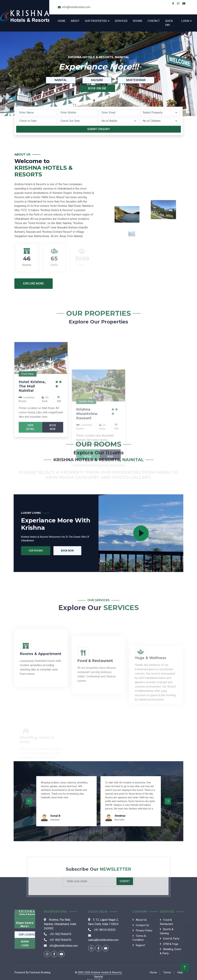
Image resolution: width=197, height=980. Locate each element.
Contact (154, 21)
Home (62, 21)
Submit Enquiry (99, 129)
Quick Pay (169, 23)
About (75, 21)
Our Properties (96, 21)
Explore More (34, 284)
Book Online (97, 88)
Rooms (138, 21)
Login (185, 21)
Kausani (97, 80)
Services (121, 21)
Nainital (61, 80)
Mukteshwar (136, 80)
